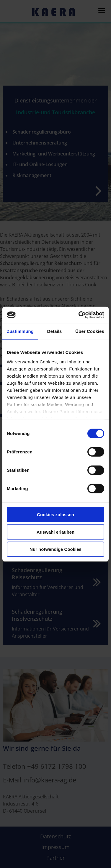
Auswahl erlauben (56, 532)
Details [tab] (55, 331)
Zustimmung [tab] (20, 331)
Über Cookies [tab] (90, 331)
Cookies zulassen (56, 515)
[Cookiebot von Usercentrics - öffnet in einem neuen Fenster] (79, 315)
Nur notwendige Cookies (56, 549)
